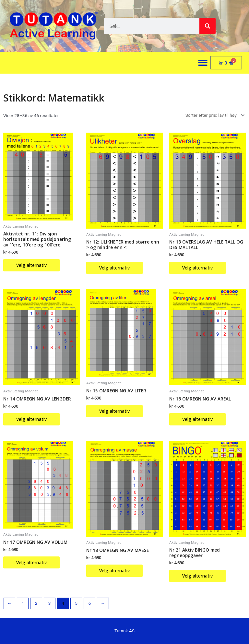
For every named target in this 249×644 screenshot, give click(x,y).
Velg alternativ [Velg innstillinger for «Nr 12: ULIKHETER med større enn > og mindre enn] (114, 268)
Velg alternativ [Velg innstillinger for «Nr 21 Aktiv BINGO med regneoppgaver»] (197, 576)
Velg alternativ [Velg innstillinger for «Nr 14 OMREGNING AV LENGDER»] (31, 419)
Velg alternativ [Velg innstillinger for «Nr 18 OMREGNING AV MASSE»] (114, 571)
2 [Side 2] (36, 603)
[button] (203, 63)
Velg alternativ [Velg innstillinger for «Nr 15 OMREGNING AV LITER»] (114, 411)
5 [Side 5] (76, 603)
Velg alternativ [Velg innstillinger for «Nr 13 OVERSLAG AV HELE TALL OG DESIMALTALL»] (197, 268)
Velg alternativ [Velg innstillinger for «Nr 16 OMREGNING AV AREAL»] (197, 419)
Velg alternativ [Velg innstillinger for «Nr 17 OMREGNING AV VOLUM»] (31, 562)
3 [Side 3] (50, 603)
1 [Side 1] (23, 603)
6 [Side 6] (89, 603)
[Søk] (207, 26)
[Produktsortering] (214, 115)
